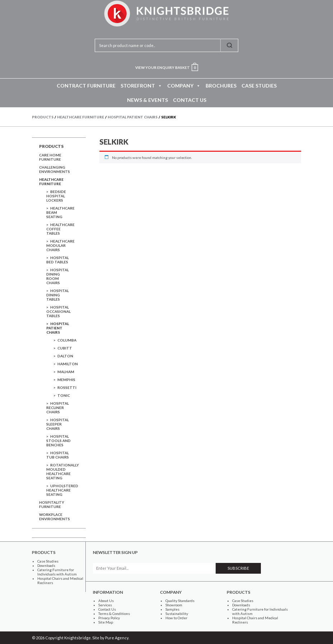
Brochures (221, 86)
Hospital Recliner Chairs (58, 408)
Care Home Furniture (50, 157)
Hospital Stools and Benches (58, 441)
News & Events (147, 100)
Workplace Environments (55, 517)
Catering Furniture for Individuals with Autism (57, 572)
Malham (66, 372)
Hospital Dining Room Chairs (58, 276)
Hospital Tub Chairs (58, 455)
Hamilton (68, 364)
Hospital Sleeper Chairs (58, 424)
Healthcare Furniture (51, 182)
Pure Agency (117, 638)
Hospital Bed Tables (58, 260)
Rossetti (67, 387)
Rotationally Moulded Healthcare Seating (63, 471)
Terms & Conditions (114, 614)
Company (184, 86)
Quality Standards (180, 601)
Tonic (64, 395)
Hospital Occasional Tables (58, 311)
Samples (172, 609)
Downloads (46, 565)
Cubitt (65, 348)
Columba (67, 340)
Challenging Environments (55, 169)
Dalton (65, 356)
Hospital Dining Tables (58, 295)
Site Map (106, 622)
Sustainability (177, 614)
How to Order (176, 618)
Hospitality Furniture (52, 504)
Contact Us (190, 100)
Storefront (141, 86)
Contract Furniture (86, 86)
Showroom (174, 605)
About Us (106, 601)
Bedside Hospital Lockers (56, 196)
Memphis (66, 380)
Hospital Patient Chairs (58, 328)
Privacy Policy (109, 618)
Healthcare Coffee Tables (60, 229)
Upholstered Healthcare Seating (62, 490)
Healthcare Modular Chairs (60, 245)
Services (105, 605)
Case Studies (259, 86)
